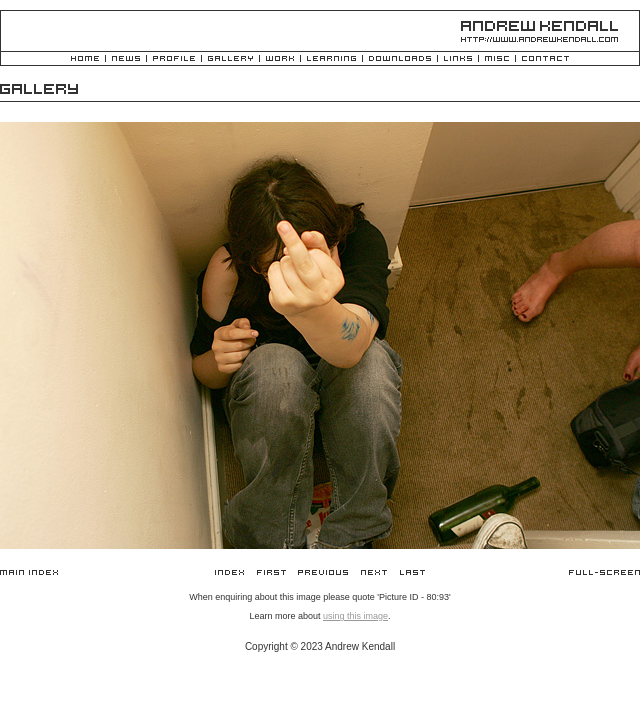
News (126, 59)
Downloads (400, 59)
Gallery (230, 59)
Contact (545, 59)
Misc (497, 59)
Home (85, 59)
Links (458, 59)
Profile (174, 59)
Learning (331, 59)
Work (280, 59)
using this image (355, 616)
